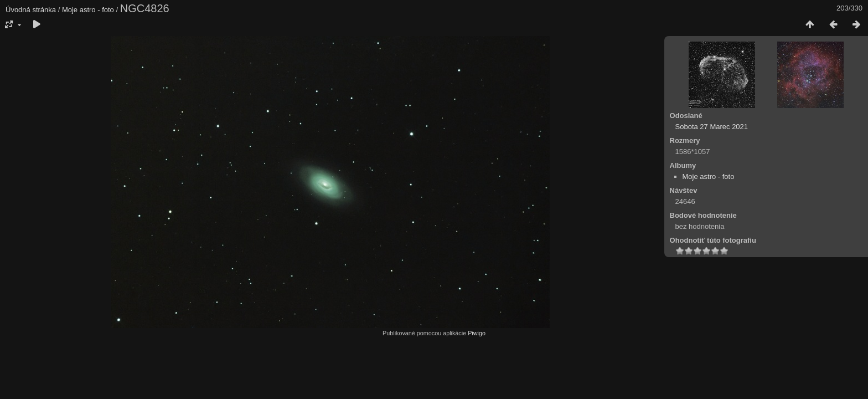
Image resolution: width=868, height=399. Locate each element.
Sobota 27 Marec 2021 (712, 127)
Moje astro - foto (88, 10)
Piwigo (477, 333)
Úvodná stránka (31, 10)
